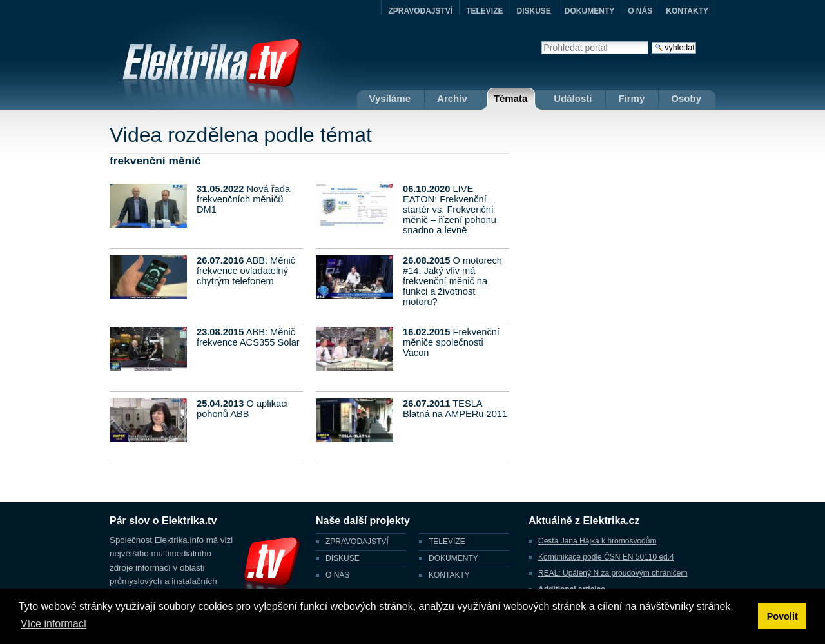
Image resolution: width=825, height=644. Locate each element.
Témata (511, 98)
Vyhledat (541, 41)
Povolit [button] (782, 616)
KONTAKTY (687, 11)
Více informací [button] (53, 624)
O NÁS (640, 11)
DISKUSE (534, 11)
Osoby (686, 98)
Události (573, 98)
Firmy (631, 98)
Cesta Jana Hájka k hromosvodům (597, 541)
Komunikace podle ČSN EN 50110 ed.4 (606, 557)
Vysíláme (390, 98)
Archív (452, 98)
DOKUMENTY (589, 11)
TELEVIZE (484, 11)
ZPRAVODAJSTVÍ (420, 11)
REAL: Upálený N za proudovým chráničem (613, 573)
